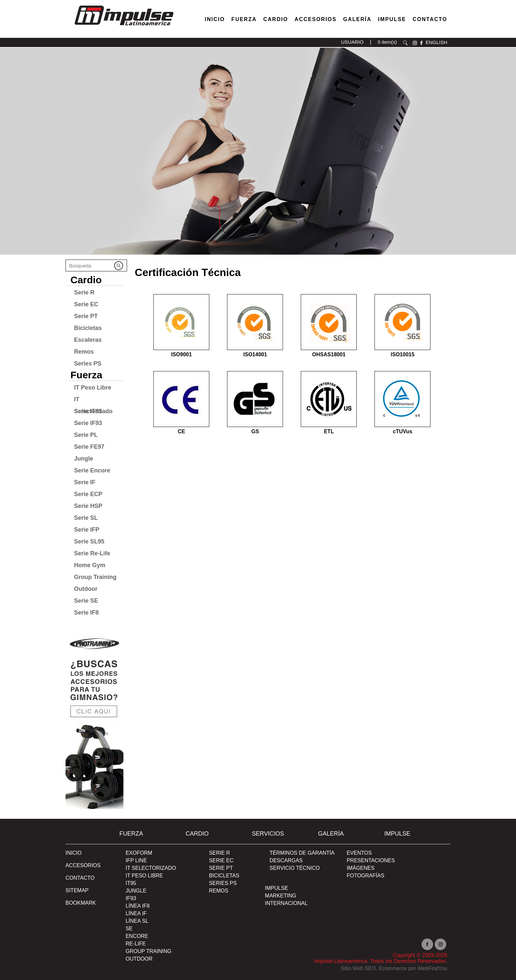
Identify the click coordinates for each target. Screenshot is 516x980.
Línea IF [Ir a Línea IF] (136, 913)
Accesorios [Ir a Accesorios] (316, 19)
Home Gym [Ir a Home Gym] (90, 565)
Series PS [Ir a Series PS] (88, 364)
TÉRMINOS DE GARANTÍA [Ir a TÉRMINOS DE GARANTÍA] (302, 853)
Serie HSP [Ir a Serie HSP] (88, 506)
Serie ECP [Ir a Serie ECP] (88, 494)
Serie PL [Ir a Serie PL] (86, 435)
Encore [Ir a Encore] (137, 936)
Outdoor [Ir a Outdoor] (86, 589)
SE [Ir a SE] (129, 929)
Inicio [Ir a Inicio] (74, 853)
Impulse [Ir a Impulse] (392, 19)
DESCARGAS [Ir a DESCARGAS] (286, 860)
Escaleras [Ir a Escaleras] (88, 340)
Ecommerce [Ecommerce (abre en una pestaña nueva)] (393, 968)
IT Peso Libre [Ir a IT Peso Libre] (93, 388)
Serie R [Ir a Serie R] (84, 292)
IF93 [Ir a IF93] (131, 898)
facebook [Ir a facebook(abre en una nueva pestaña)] (421, 43)
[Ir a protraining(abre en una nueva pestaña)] (94, 720)
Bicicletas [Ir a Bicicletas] (88, 328)
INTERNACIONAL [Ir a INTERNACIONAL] (286, 903)
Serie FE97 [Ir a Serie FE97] (89, 447)
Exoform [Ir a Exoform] (139, 853)
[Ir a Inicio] (124, 27)
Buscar (405, 43)
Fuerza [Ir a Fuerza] (244, 19)
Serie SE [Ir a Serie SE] (86, 601)
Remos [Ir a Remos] (84, 352)
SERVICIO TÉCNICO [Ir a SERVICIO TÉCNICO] (295, 868)
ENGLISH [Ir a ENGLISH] (436, 42)
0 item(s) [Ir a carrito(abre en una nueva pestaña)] (387, 42)
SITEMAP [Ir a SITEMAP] (77, 890)
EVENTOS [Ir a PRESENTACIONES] (359, 853)
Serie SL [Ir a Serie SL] (86, 518)
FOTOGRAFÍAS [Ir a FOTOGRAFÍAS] (365, 876)
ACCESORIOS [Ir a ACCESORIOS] (83, 865)
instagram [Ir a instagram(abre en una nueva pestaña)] (415, 43)
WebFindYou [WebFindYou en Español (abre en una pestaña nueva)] (432, 968)
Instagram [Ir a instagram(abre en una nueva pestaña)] (440, 944)
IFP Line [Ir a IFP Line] (136, 860)
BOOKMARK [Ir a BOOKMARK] (81, 903)
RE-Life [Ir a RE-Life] (136, 944)
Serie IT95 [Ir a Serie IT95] (88, 411)
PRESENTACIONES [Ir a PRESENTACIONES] (371, 860)
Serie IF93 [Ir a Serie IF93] (88, 423)
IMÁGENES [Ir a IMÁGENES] (360, 868)
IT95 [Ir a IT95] (131, 883)
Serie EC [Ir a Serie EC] (86, 304)
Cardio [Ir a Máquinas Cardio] (276, 19)
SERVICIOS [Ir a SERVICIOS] (268, 834)
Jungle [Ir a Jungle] (84, 459)
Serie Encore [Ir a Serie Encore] (92, 470)
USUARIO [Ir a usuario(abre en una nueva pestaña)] (352, 42)
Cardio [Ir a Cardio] (86, 280)
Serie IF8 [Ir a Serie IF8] (86, 613)
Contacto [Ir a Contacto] (430, 19)
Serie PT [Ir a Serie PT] (86, 316)
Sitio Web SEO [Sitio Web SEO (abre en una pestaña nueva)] (358, 968)
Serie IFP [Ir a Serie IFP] (87, 530)
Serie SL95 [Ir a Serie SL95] (89, 541)
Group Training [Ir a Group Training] (95, 577)
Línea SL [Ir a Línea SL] (137, 921)
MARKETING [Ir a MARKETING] (281, 896)
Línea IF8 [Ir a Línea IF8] (138, 906)
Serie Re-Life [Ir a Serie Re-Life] (92, 553)
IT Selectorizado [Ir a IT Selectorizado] (93, 401)
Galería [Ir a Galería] (357, 19)
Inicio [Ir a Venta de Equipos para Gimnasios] (215, 19)
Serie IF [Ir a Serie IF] (85, 482)
